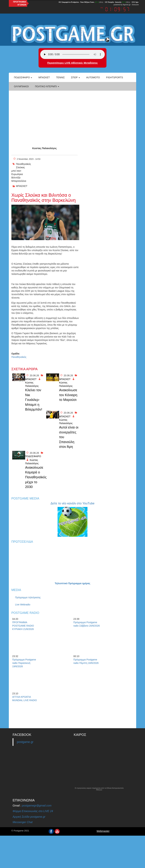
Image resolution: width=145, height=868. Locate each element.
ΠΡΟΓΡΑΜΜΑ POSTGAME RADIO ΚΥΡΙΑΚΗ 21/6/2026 (23, 626)
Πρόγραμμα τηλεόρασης (28, 597)
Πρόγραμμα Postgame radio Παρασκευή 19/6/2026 (24, 663)
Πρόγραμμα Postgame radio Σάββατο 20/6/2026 (87, 624)
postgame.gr (25, 742)
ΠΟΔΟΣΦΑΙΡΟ (33, 456)
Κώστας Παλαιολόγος (44, 148)
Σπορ (75, 77)
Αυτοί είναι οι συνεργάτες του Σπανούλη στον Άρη (69, 437)
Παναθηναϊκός (23, 164)
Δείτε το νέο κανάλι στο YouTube (72, 503)
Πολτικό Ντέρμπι (47, 86)
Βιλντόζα (16, 178)
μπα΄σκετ (16, 171)
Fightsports (115, 77)
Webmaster (103, 831)
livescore (135, 5)
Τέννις (60, 77)
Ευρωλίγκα (17, 174)
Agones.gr (127, 5)
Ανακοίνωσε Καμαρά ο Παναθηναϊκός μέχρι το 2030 (35, 477)
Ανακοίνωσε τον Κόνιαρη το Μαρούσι (68, 395)
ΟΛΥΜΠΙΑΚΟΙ (21, 86)
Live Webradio (23, 605)
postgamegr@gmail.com (37, 806)
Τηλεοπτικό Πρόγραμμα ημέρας (72, 583)
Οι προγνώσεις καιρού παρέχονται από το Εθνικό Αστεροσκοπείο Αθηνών (99, 789)
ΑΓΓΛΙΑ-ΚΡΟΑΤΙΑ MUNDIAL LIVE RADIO (25, 699)
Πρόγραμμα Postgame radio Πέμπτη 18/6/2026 (86, 661)
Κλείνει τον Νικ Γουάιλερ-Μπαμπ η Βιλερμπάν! (34, 400)
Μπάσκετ (44, 77)
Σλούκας (20, 167)
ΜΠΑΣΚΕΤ (22, 186)
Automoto (93, 77)
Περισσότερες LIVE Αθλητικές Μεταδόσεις (72, 63)
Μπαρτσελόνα (19, 181)
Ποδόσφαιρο (23, 77)
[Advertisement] (72, 116)
